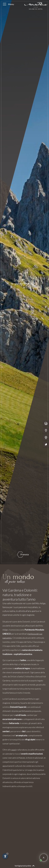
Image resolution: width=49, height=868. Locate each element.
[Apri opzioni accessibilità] (5, 856)
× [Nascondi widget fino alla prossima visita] (7, 854)
